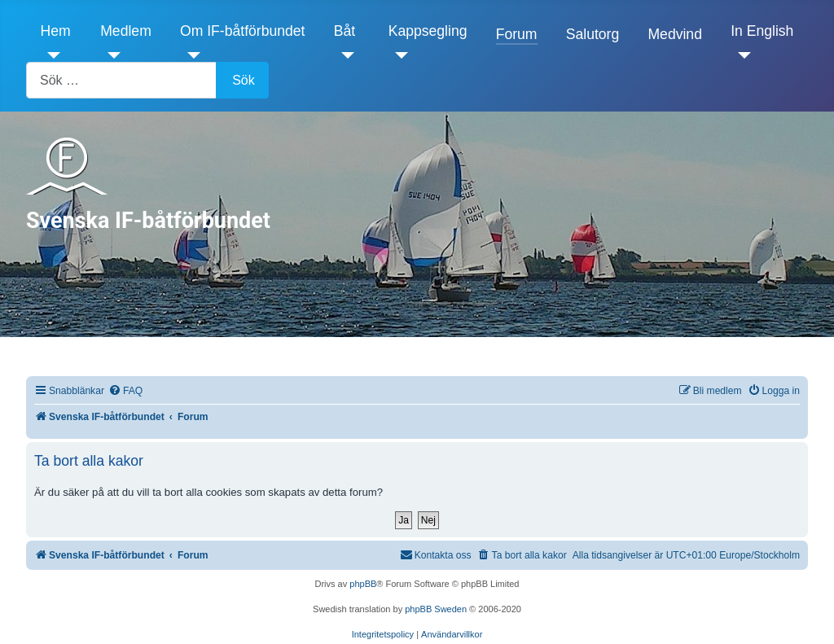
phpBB (363, 584)
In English (762, 31)
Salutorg (593, 34)
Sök (244, 80)
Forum (517, 34)
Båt (345, 31)
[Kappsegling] (399, 55)
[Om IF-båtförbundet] (190, 55)
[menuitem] (125, 391)
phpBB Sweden (436, 609)
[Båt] (344, 55)
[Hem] (51, 55)
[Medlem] (110, 55)
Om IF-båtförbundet (243, 31)
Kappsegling (428, 31)
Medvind (675, 34)
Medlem (126, 31)
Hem (56, 31)
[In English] (741, 55)
